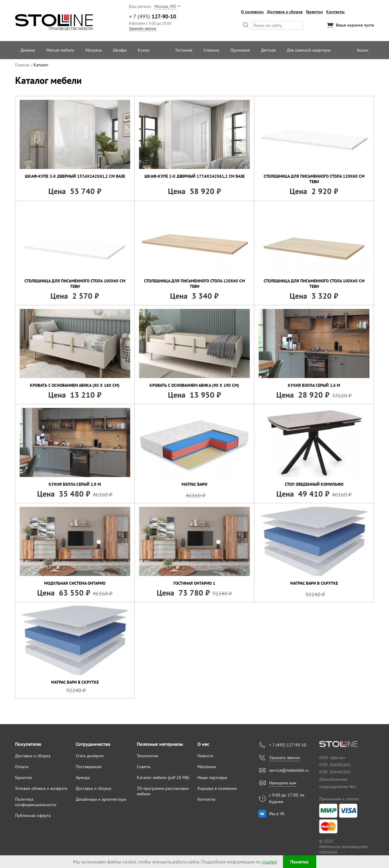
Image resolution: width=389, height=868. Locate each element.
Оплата (22, 767)
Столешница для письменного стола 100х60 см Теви (75, 284)
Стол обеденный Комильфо (314, 484)
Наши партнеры (212, 777)
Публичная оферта (33, 816)
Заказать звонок (143, 28)
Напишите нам (283, 783)
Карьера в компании (217, 788)
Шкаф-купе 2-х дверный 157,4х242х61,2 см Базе (75, 176)
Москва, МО (165, 6)
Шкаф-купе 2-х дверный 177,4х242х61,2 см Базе (194, 176)
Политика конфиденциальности (36, 802)
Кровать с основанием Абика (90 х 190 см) (194, 385)
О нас (203, 744)
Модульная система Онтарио (75, 583)
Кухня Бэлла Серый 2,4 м (314, 385)
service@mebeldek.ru (289, 770)
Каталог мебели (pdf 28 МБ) (163, 777)
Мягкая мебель (60, 50)
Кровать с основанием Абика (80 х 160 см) (75, 385)
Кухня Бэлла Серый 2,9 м (75, 484)
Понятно (299, 862)
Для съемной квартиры (309, 50)
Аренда (83, 777)
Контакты (335, 12)
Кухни (144, 50)
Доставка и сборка (285, 12)
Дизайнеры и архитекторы (101, 799)
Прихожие (240, 50)
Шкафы (120, 50)
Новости (205, 756)
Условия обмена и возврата (41, 788)
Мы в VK (277, 814)
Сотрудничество (93, 744)
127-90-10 (153, 16)
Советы (144, 767)
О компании (252, 12)
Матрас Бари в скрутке (314, 583)
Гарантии (314, 12)
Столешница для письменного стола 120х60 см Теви (314, 179)
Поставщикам (89, 767)
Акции (363, 50)
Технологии (148, 756)
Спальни (211, 50)
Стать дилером (90, 756)
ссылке (270, 862)
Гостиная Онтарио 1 (194, 583)
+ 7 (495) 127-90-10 (288, 745)
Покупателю (28, 744)
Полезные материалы (160, 744)
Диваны (28, 50)
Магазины (207, 767)
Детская (268, 50)
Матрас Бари (194, 484)
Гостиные (184, 50)
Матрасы (94, 50)
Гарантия (23, 777)
